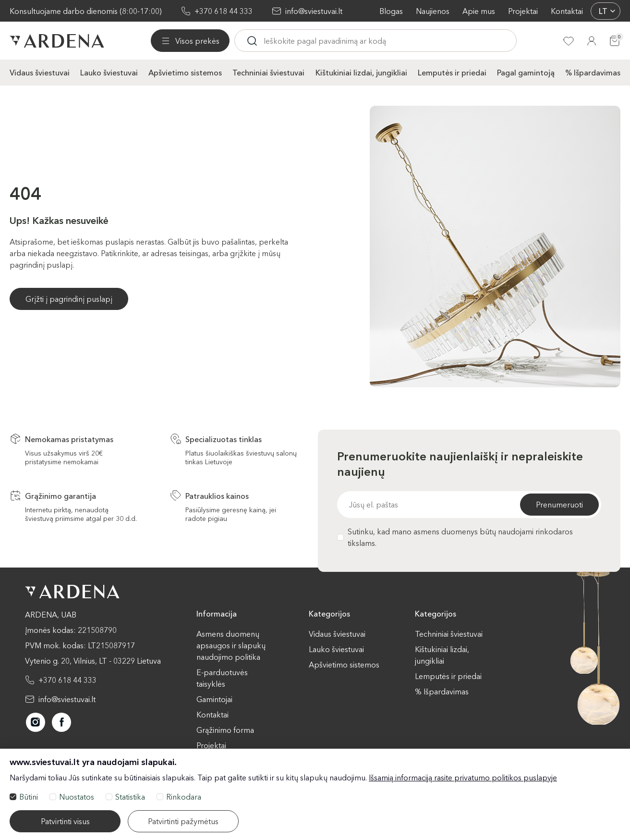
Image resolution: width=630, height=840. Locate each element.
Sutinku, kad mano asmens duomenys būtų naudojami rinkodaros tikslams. (455, 537)
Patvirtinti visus (65, 821)
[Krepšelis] (615, 41)
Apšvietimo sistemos (185, 73)
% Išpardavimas (593, 73)
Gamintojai (214, 699)
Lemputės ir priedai (452, 73)
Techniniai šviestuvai (268, 73)
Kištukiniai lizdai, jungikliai (361, 73)
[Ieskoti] (252, 41)
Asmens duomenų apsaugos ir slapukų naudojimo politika (231, 645)
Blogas (391, 11)
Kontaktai (567, 11)
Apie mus (479, 11)
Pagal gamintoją (526, 73)
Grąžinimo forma (225, 730)
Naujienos (433, 11)
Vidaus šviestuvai (40, 73)
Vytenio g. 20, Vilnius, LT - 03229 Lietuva (93, 661)
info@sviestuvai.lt (314, 11)
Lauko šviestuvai (109, 73)
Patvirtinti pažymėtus (183, 821)
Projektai (523, 11)
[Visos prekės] (190, 41)
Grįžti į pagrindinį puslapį (69, 299)
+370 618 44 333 (224, 11)
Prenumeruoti (559, 505)
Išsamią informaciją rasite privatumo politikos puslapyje (463, 778)
